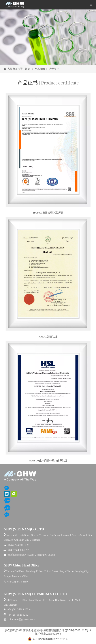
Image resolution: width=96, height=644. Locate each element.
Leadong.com (53, 634)
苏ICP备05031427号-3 (78, 630)
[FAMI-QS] (48, 398)
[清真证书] (48, 274)
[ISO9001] (48, 150)
